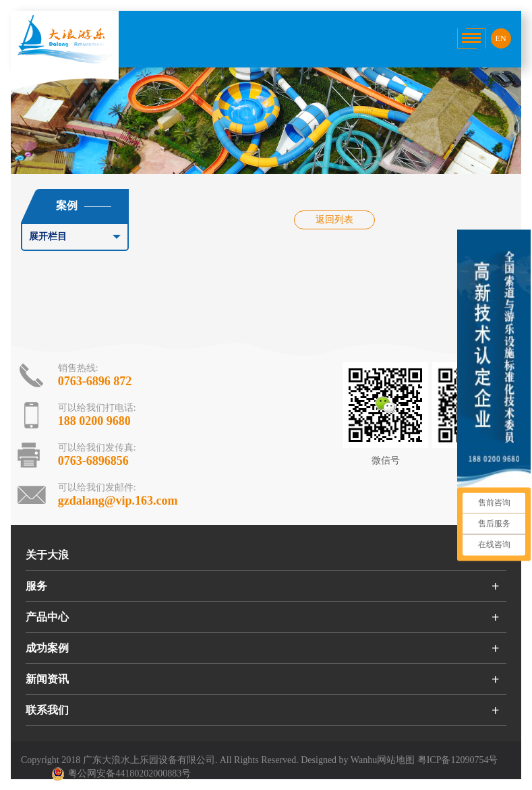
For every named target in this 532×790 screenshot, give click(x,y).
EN (501, 38)
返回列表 (334, 220)
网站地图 (396, 760)
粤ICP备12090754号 (458, 760)
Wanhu (364, 760)
